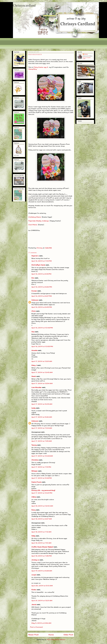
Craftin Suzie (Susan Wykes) (42, 547)
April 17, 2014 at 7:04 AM (42, 428)
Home (51, 635)
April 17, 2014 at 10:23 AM (42, 456)
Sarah (34, 376)
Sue (33, 332)
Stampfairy (33, 69)
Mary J (34, 365)
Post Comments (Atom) (56, 640)
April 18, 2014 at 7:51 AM (41, 543)
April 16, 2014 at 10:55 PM (42, 346)
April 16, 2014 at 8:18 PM (41, 274)
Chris (34, 311)
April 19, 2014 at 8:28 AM (42, 571)
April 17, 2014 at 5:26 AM (42, 417)
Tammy (34, 445)
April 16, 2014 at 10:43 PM (42, 328)
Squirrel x (35, 256)
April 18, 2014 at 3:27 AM (42, 519)
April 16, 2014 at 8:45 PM (42, 307)
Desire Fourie (36, 482)
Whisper (35, 471)
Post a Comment (36, 627)
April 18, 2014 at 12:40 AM (42, 506)
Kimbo (34, 590)
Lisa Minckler (36, 387)
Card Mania (33, 225)
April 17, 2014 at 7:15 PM (41, 467)
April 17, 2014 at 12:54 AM (42, 383)
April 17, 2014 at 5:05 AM (42, 404)
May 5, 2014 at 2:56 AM (41, 623)
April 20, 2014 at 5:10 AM (42, 586)
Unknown (35, 300)
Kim (33, 278)
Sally (33, 536)
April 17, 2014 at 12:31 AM (42, 361)
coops (34, 575)
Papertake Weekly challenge (39, 221)
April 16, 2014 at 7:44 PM (42, 261)
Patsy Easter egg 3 (41, 67)
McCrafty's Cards (38, 265)
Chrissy (86, 54)
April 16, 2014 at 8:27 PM (42, 296)
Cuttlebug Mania (35, 217)
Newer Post (33, 635)
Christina (35, 460)
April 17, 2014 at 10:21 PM (42, 493)
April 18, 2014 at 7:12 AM (41, 532)
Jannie (34, 605)
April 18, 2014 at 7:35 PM (42, 556)
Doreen (34, 291)
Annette (34, 350)
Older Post (68, 635)
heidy (33, 408)
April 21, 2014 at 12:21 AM (42, 601)
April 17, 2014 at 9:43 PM (42, 478)
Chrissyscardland (24, 5)
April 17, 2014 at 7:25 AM (42, 441)
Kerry (33, 510)
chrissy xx (35, 560)
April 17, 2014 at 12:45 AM (42, 372)
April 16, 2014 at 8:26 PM (42, 287)
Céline (34, 497)
